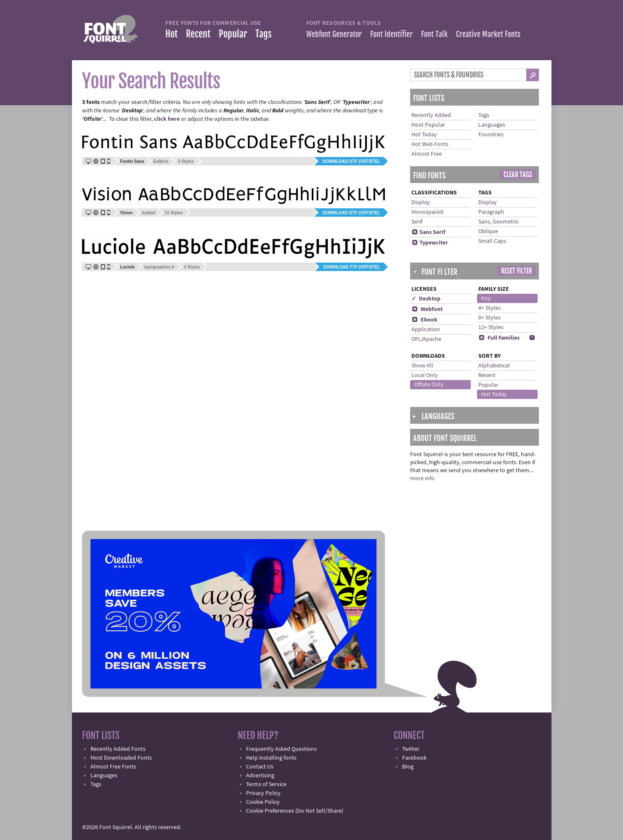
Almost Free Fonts (113, 767)
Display (421, 202)
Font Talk (434, 34)
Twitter (411, 749)
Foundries (491, 135)
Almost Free (427, 154)
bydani (148, 213)
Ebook (424, 320)
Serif (417, 222)
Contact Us (260, 767)
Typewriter (430, 243)
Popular (233, 34)
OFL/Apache (426, 339)
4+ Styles (489, 308)
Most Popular (428, 125)
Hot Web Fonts (430, 144)
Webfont (427, 309)
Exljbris (161, 161)
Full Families (499, 338)
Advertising (260, 776)
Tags (264, 34)
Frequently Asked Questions (281, 749)
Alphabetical (494, 366)
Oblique (488, 231)
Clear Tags (518, 175)
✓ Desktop (426, 299)
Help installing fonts (271, 758)
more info (422, 478)
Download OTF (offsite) (351, 161)
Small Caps (492, 241)
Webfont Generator (334, 34)
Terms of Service (266, 784)
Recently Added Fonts (118, 749)
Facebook (414, 758)
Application (426, 330)
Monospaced (427, 212)
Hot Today (424, 135)
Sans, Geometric (498, 222)
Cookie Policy (263, 802)
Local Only (425, 375)
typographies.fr (160, 267)
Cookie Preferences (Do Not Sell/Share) (295, 811)
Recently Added (431, 115)
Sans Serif (428, 232)
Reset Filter (517, 271)
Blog (408, 767)
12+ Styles (491, 327)
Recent (198, 34)
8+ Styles (489, 318)
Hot (171, 34)
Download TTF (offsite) (351, 267)
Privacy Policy (263, 793)
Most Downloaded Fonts (121, 758)
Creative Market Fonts (488, 34)
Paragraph (491, 212)
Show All (422, 366)
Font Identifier (391, 34)
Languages (492, 125)
